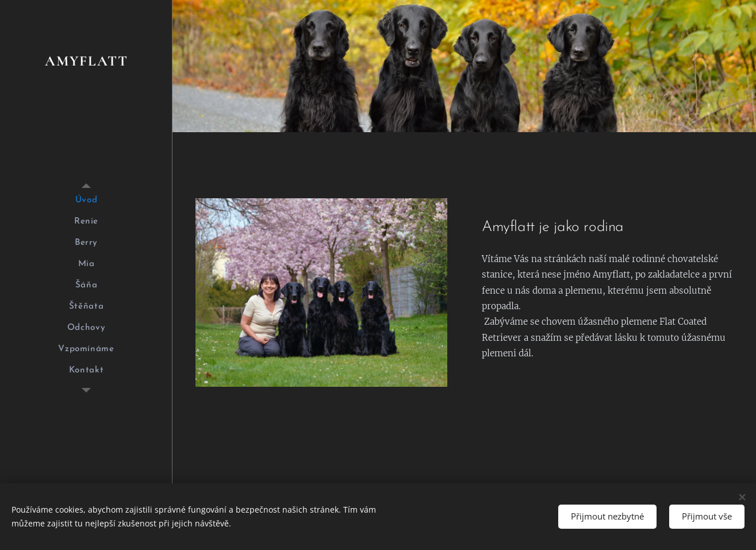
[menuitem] (86, 200)
